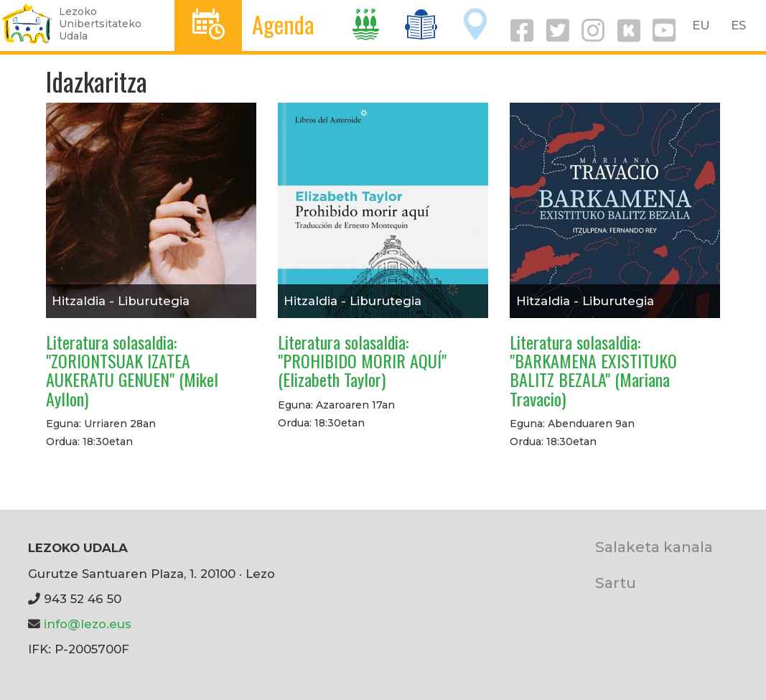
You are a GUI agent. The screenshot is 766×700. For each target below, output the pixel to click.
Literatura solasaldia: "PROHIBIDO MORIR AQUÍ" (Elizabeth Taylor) (362, 361)
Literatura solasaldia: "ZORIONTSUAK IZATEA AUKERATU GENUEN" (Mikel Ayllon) (132, 370)
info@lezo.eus (88, 624)
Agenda (283, 24)
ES (738, 25)
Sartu (616, 583)
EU (701, 25)
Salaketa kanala (654, 547)
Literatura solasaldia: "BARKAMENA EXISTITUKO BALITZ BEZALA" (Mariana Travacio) (593, 370)
